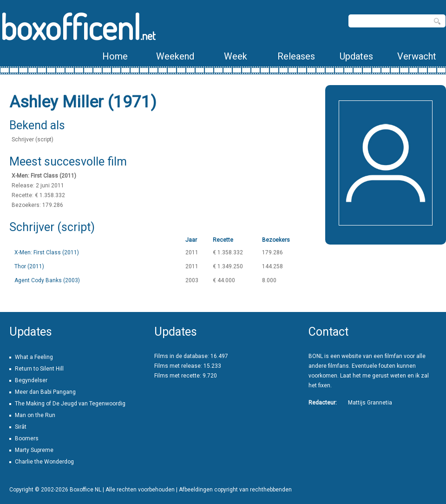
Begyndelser (31, 380)
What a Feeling (34, 357)
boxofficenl (78, 27)
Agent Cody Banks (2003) (47, 280)
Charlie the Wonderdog (44, 462)
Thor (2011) (29, 266)
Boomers (27, 438)
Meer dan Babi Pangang (45, 392)
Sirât (21, 427)
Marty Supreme (34, 450)
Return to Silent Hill (39, 369)
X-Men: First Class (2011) (47, 252)
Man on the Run (35, 415)
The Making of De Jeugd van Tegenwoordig (70, 404)
